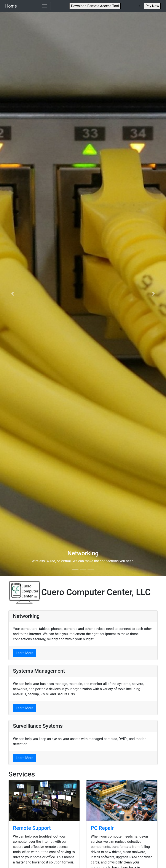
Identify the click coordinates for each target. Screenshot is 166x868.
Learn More (25, 653)
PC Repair (102, 828)
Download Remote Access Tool (95, 6)
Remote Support (32, 828)
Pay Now (152, 6)
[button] (12, 294)
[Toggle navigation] (45, 6)
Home (11, 6)
